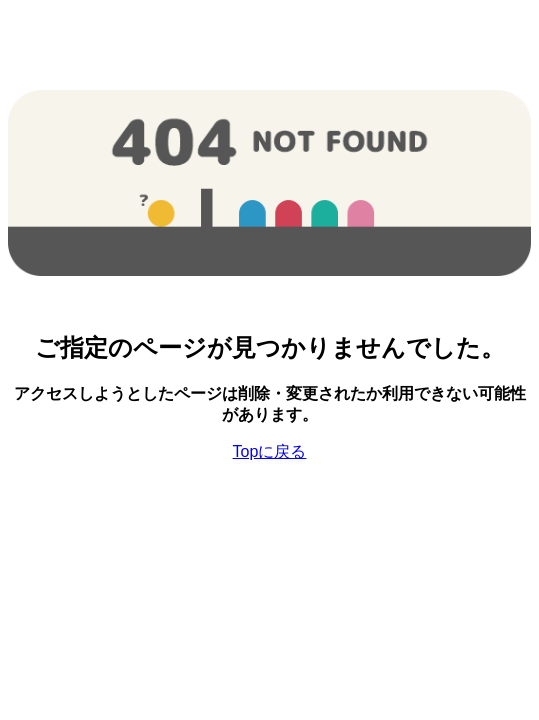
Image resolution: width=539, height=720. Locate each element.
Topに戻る (270, 451)
